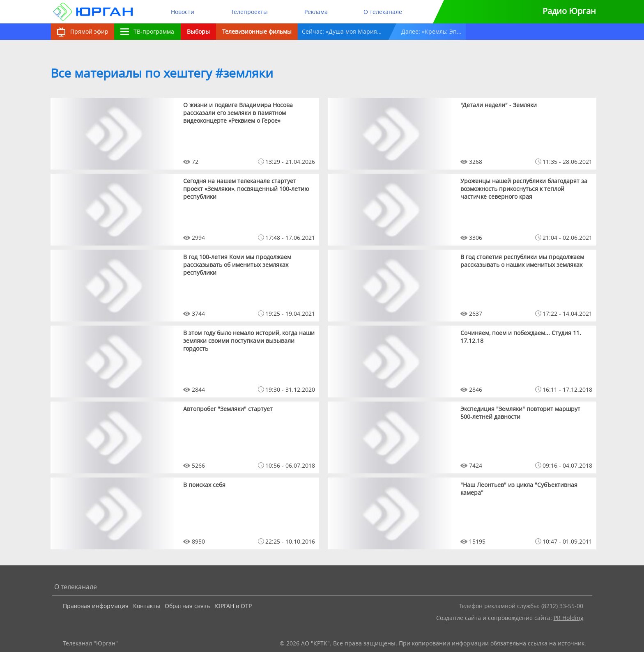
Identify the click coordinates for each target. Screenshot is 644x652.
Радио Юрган (569, 11)
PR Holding (569, 618)
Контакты (147, 606)
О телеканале (383, 12)
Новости (183, 12)
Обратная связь (187, 606)
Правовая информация (96, 606)
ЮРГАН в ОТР (233, 606)
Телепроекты (249, 12)
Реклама (316, 12)
